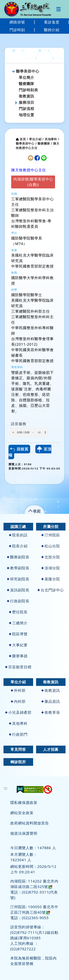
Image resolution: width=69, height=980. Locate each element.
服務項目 (26, 102)
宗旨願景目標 (18, 667)
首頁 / (24, 139)
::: (4, 50)
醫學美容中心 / (26, 143)
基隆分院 (51, 579)
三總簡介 (18, 623)
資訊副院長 (18, 590)
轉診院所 (18, 762)
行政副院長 (18, 601)
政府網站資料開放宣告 (30, 823)
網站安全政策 (22, 813)
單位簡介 (26, 77)
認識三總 (18, 527)
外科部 (18, 690)
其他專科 (18, 723)
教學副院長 (18, 568)
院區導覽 (18, 634)
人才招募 (51, 749)
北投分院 (51, 557)
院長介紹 (18, 546)
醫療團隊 (26, 84)
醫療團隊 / (45, 143)
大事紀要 (18, 645)
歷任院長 (18, 612)
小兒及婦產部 (18, 712)
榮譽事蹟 (18, 656)
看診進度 (52, 22)
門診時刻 (17, 30)
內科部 (18, 701)
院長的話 (18, 535)
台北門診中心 (51, 590)
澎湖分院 (51, 568)
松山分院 (51, 546)
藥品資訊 (51, 701)
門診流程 (26, 109)
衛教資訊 (26, 96)
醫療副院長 (18, 557)
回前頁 (19, 449)
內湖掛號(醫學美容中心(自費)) (33, 182)
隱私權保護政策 (24, 803)
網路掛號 (17, 22)
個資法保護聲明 (24, 833)
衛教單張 (51, 712)
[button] (34, 510)
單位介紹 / (36, 139)
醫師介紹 (52, 30)
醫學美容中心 (28, 71)
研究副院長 (18, 579)
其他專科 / (52, 139)
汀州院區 (51, 535)
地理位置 (26, 115)
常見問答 (18, 749)
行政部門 (18, 734)
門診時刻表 (28, 90)
